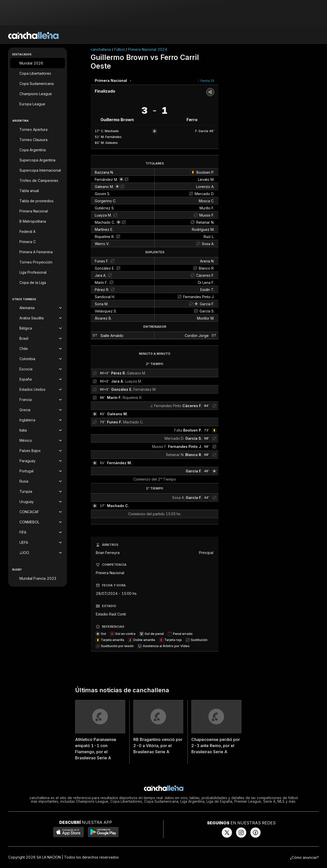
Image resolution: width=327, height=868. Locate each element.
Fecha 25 (207, 81)
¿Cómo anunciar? (304, 857)
